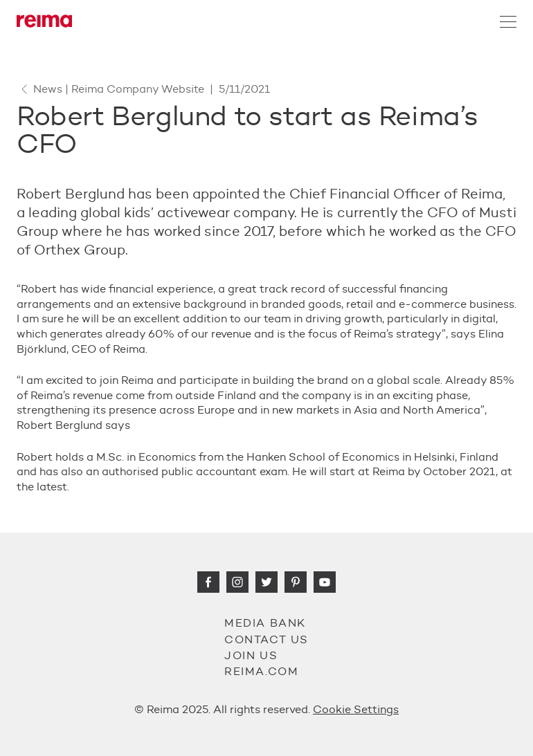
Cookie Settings (356, 709)
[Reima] (44, 21)
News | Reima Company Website (110, 89)
